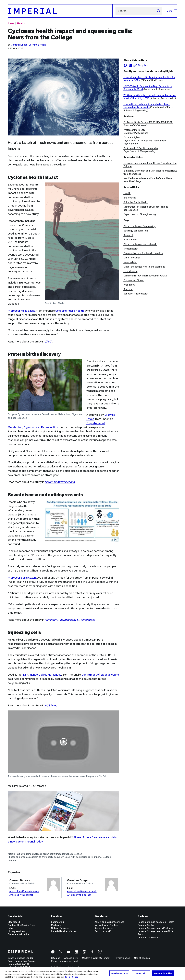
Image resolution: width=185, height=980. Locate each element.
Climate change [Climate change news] (132, 258)
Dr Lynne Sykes (132, 137)
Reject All (141, 973)
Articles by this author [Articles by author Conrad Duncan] (21, 895)
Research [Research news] (128, 235)
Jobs (10, 928)
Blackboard (14, 922)
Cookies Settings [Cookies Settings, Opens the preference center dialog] (119, 973)
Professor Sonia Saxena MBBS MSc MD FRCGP (148, 122)
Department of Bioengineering (100, 675)
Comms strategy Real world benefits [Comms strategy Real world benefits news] (143, 253)
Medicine (56, 925)
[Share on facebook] (125, 65)
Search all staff (103, 931)
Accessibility (71, 958)
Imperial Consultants (149, 937)
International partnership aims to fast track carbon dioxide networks (147, 106)
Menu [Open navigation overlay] (172, 11)
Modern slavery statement (96, 958)
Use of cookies (142, 958)
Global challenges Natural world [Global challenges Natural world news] (140, 244)
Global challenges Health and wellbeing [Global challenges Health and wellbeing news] (144, 267)
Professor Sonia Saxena (22, 578)
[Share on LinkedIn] (130, 65)
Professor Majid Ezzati (22, 311)
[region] (92, 974)
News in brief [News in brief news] (130, 262)
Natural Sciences (60, 928)
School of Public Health (70, 311)
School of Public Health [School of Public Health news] (136, 294)
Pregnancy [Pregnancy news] (129, 285)
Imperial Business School (64, 931)
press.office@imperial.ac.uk (24, 891)
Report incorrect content (65, 961)
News (11, 23)
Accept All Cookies (163, 973)
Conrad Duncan (19, 45)
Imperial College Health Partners (155, 928)
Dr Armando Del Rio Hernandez (42, 675)
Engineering (130, 198)
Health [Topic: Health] (21, 23)
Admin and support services (109, 922)
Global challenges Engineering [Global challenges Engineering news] (139, 226)
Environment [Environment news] (130, 240)
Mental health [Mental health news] (131, 249)
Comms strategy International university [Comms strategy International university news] (145, 276)
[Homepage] (60, 11)
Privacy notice (122, 958)
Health (127, 193)
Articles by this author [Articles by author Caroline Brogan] (79, 895)
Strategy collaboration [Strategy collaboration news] (136, 231)
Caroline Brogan (37, 45)
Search (115, 11)
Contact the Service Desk (21, 925)
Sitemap (56, 958)
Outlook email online (19, 934)
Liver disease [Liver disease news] (130, 271)
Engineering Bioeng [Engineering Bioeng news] (134, 280)
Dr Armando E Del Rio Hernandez (141, 148)
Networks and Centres (106, 925)
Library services (16, 931)
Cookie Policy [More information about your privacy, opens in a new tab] (71, 977)
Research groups (103, 928)
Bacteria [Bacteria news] (128, 289)
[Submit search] (158, 11)
